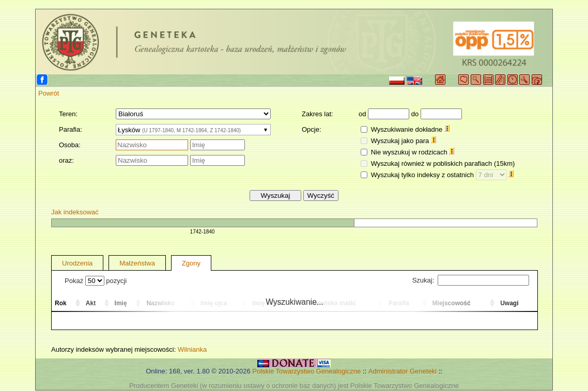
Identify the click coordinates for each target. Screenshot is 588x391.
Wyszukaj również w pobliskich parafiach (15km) (443, 163)
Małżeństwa (137, 263)
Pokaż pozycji (96, 281)
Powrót (49, 93)
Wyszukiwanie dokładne (410, 129)
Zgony (191, 263)
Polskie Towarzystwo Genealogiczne (306, 371)
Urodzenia (77, 263)
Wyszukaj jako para (404, 141)
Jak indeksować (75, 212)
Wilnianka (192, 349)
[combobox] (193, 130)
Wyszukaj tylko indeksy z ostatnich (443, 175)
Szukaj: (471, 280)
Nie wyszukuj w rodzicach (413, 152)
